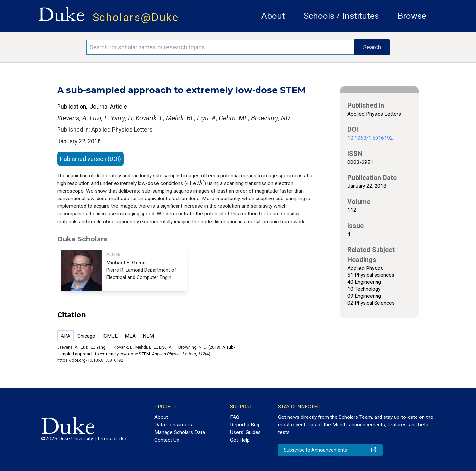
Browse (412, 16)
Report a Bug (245, 425)
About (273, 16)
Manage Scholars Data (180, 432)
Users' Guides (245, 432)
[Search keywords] (220, 47)
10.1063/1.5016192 (370, 138)
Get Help (240, 440)
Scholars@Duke (136, 17)
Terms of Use (112, 439)
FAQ (235, 417)
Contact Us (167, 440)
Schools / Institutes (341, 16)
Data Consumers (173, 425)
